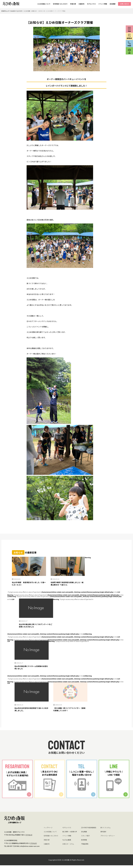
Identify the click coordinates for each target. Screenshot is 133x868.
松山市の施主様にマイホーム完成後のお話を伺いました (31, 669)
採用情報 (84, 843)
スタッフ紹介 (86, 838)
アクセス (29, 838)
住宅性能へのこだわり (60, 4)
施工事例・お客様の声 (70, 834)
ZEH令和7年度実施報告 (89, 830)
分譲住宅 (81, 4)
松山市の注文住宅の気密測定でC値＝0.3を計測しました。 (31, 712)
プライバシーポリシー (108, 838)
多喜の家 (73, 4)
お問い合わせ (124, 4)
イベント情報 (103, 4)
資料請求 (103, 834)
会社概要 (113, 4)
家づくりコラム (105, 830)
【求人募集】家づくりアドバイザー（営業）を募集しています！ (69, 712)
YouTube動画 (67, 843)
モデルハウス (91, 4)
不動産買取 (85, 847)
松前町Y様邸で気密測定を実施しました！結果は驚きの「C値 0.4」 (67, 584)
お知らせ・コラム (68, 847)
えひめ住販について (44, 4)
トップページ (48, 830)
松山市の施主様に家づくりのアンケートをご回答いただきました (35, 627)
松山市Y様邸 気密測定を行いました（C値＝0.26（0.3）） (28, 584)
